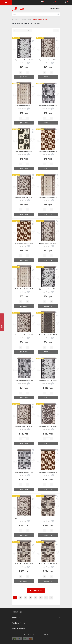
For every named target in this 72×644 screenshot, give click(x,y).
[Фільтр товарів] (2, 322)
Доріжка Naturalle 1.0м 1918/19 (24, 197)
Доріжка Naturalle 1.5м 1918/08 (48, 289)
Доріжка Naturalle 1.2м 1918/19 (48, 243)
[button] (30, 2)
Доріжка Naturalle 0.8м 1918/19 (48, 60)
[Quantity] (24, 72)
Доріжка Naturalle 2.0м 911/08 (24, 472)
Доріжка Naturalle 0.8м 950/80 (24, 151)
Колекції (18, 19)
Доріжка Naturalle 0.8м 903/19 (24, 106)
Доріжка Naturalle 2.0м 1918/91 (48, 426)
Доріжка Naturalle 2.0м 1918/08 (48, 381)
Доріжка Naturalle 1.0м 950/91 (24, 243)
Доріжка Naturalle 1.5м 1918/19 (24, 335)
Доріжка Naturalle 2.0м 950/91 (48, 472)
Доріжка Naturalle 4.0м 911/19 (48, 564)
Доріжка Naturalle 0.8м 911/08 (48, 106)
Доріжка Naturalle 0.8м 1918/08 (24, 60)
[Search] (58, 14)
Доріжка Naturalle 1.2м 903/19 (24, 289)
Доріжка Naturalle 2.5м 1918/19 (24, 518)
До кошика (24, 77)
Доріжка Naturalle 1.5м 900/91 (48, 335)
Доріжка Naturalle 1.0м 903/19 (48, 197)
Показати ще (36, 591)
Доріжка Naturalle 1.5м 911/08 (24, 381)
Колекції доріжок (26, 19)
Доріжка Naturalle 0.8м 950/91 (48, 151)
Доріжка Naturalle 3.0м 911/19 (24, 564)
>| (51, 598)
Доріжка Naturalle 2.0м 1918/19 (24, 426)
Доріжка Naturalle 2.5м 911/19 (48, 518)
